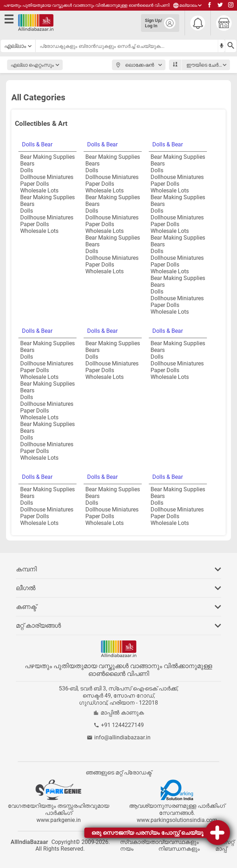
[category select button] (18, 46)
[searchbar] (127, 46)
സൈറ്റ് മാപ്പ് (225, 845)
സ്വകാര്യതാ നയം (139, 845)
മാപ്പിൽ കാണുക (122, 713)
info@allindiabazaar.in (122, 737)
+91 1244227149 (122, 725)
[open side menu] (10, 20)
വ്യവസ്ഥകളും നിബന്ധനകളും (179, 845)
